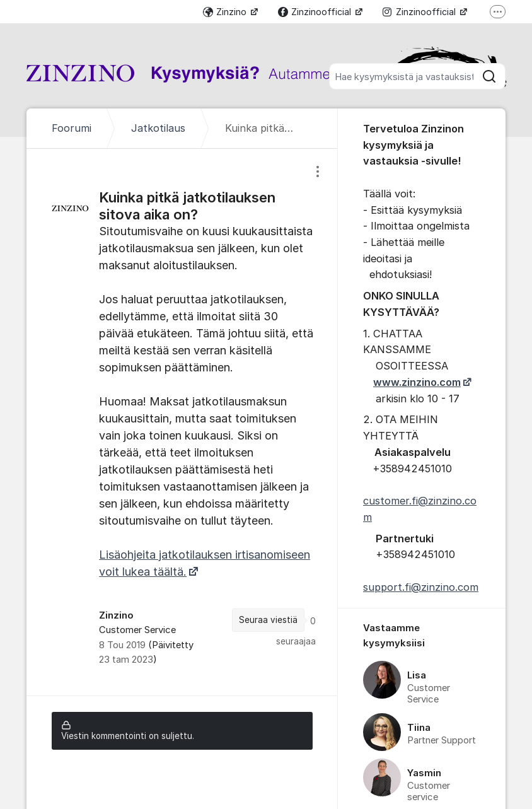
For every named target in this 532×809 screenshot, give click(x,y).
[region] (182, 422)
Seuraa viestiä (268, 620)
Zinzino (226, 12)
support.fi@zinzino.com (421, 587)
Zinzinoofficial (316, 12)
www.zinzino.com (417, 382)
